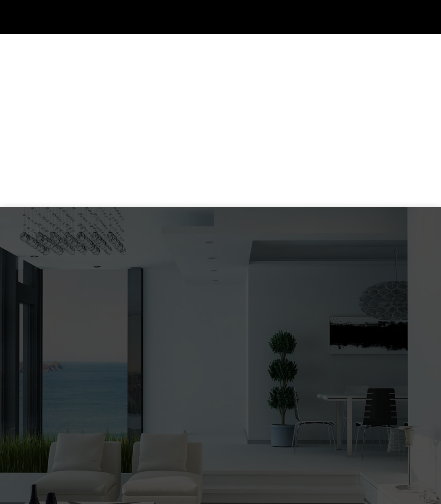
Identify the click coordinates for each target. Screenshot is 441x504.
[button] (429, 17)
